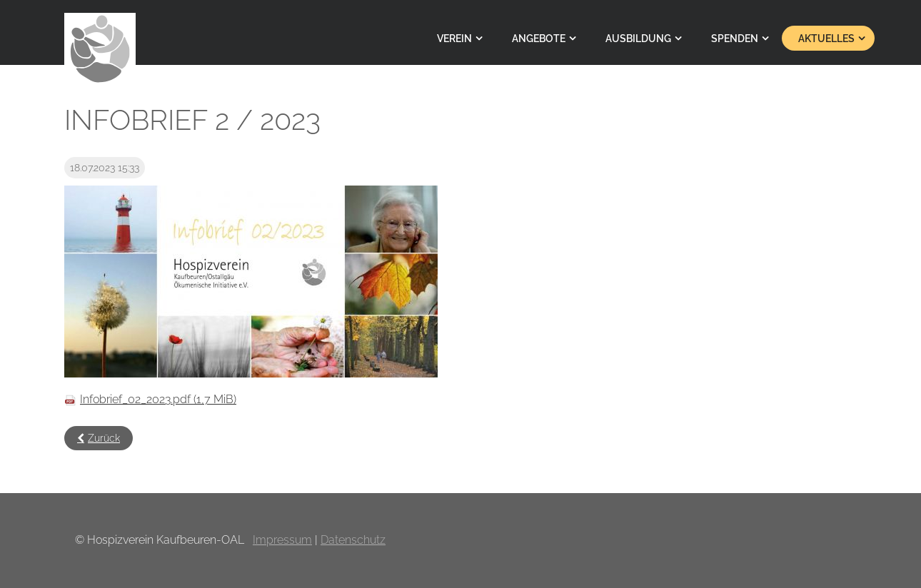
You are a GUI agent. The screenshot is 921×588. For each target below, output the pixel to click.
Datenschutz (353, 540)
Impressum (282, 540)
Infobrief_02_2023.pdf (158, 399)
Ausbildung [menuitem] (638, 39)
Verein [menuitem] (454, 39)
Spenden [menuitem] (735, 39)
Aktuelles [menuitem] (826, 39)
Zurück (104, 438)
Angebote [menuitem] (539, 39)
